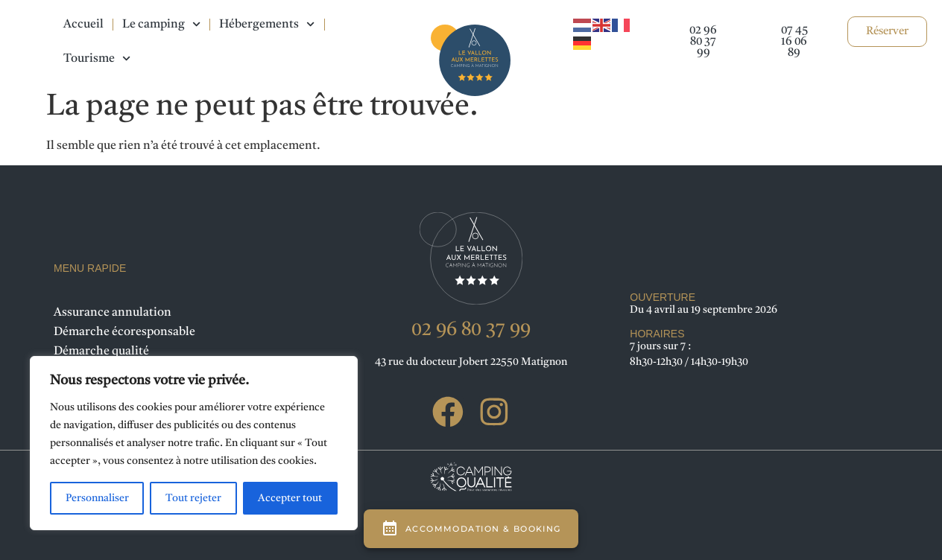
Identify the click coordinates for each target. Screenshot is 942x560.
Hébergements (267, 24)
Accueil (83, 25)
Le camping (161, 24)
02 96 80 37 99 (471, 330)
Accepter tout (290, 498)
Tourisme (97, 58)
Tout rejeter (193, 498)
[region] (194, 443)
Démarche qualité (101, 351)
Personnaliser (97, 498)
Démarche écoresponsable (124, 332)
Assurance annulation (113, 313)
